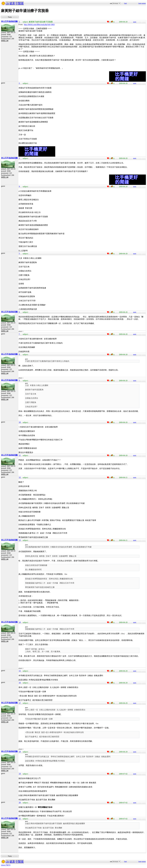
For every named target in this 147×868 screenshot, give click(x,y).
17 (20, 703)
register (144, 3)
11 (20, 455)
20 (20, 802)
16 (20, 683)
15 (20, 671)
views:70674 (6, 865)
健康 (12, 3)
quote (135, 22)
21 (20, 818)
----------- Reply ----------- (10, 17)
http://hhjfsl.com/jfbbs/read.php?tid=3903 (39, 25)
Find (125, 3)
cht (7, 3)
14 (20, 622)
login (140, 3)
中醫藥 (20, 3)
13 (20, 540)
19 (20, 774)
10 (20, 422)
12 (20, 477)
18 (20, 752)
